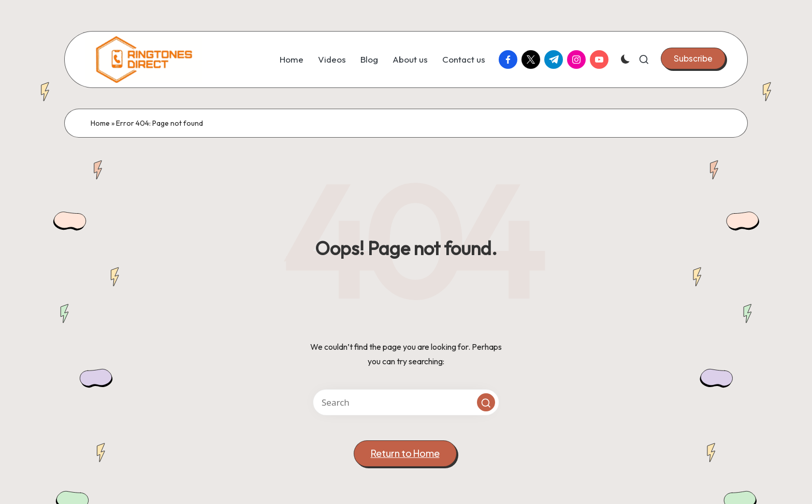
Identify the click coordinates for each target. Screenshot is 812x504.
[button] (693, 58)
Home (100, 123)
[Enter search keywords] (406, 402)
